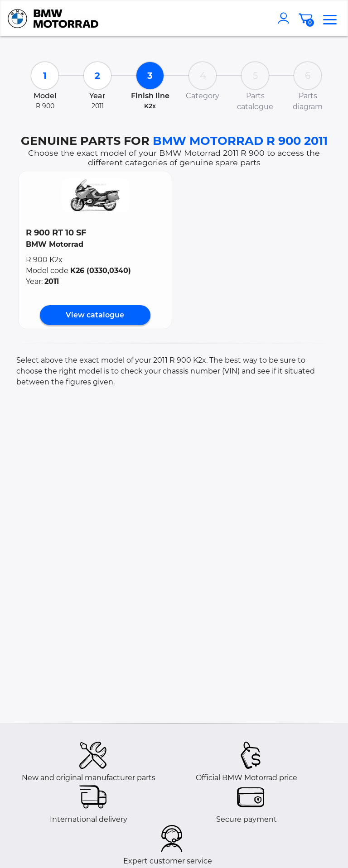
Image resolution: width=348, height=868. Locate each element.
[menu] (330, 18)
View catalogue (95, 315)
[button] (95, 195)
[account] (285, 18)
